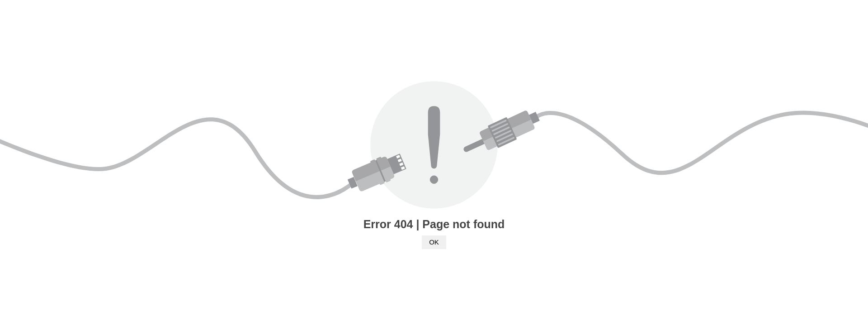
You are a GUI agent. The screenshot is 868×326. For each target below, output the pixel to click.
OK (434, 242)
